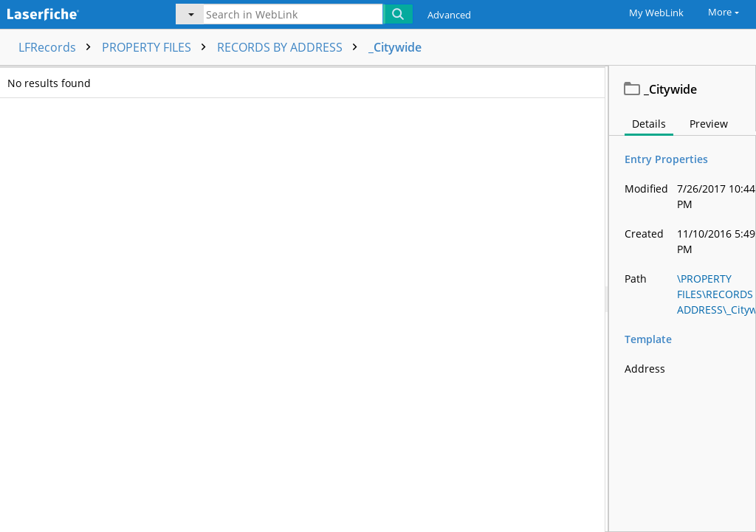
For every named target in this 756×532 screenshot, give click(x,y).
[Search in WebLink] (293, 14)
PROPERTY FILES (158, 47)
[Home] (78, 13)
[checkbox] (13, 78)
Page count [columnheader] (361, 78)
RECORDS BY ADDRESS (291, 47)
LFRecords (58, 47)
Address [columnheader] (583, 78)
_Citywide (395, 47)
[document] (683, 299)
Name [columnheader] (140, 78)
